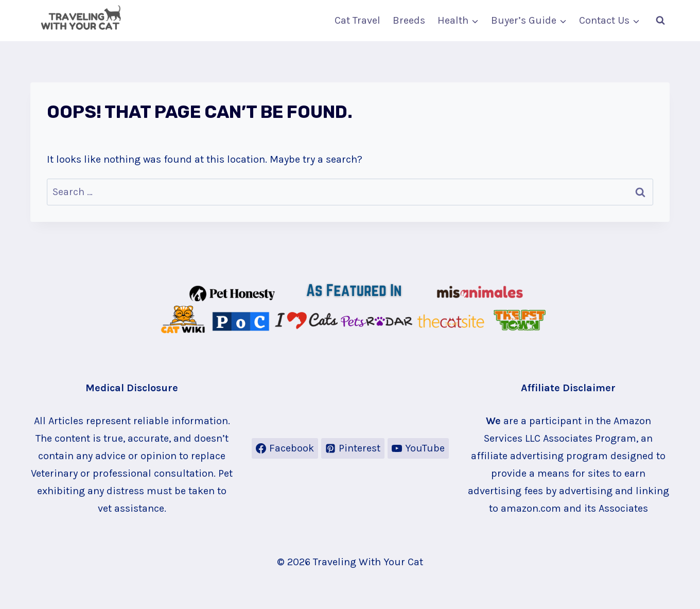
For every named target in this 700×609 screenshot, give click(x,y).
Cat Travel (357, 20)
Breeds (409, 20)
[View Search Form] (660, 21)
